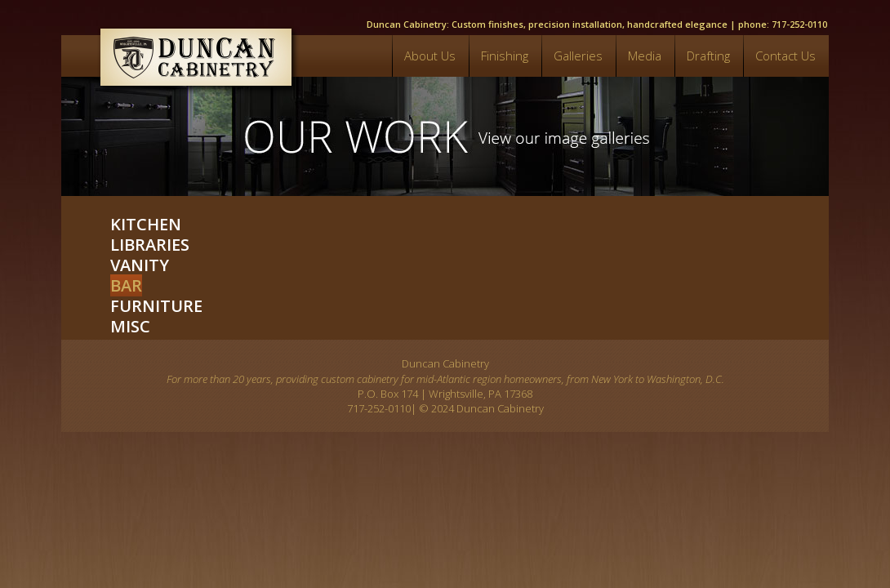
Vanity (140, 265)
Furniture (156, 306)
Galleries (578, 56)
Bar (126, 285)
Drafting (708, 56)
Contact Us (785, 56)
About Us (430, 56)
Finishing (505, 56)
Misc (130, 326)
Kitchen (146, 224)
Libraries (150, 245)
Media (645, 56)
